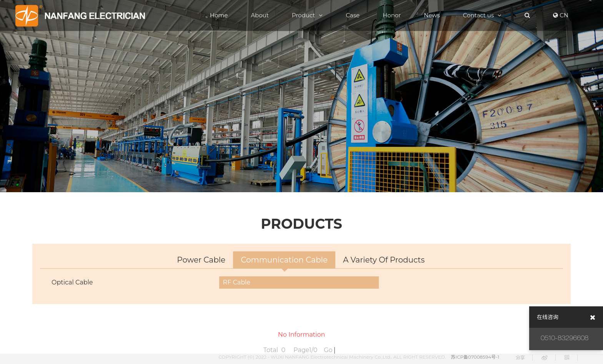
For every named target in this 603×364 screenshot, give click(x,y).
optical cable (72, 283)
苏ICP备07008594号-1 (475, 357)
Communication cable (284, 260)
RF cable (237, 283)
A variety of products (384, 260)
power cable (201, 260)
